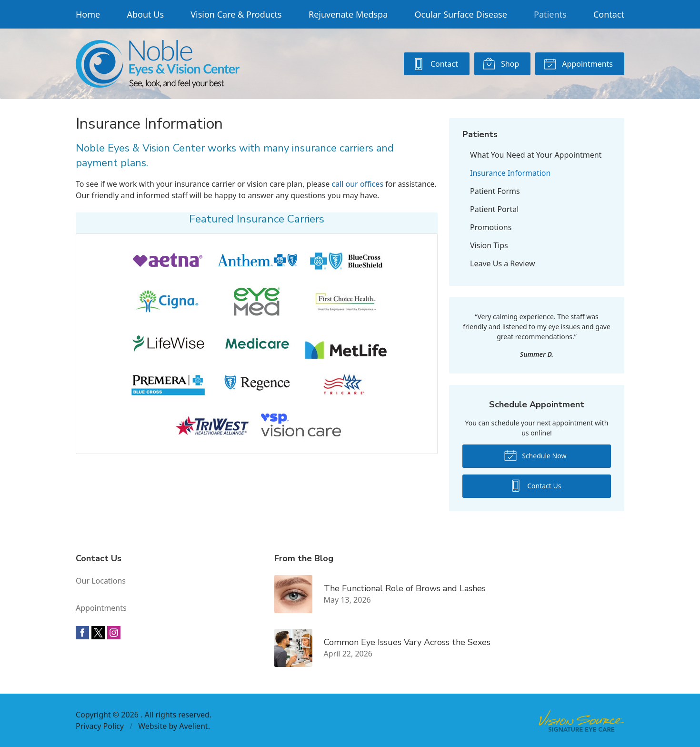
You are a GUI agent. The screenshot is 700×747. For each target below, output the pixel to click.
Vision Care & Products (236, 14)
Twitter (98, 633)
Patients (550, 14)
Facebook (82, 633)
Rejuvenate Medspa (348, 14)
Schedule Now (535, 455)
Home (88, 14)
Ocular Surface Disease (461, 14)
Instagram (114, 633)
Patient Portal (494, 209)
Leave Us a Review (503, 263)
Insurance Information (510, 173)
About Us (145, 14)
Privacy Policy (100, 726)
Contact (609, 14)
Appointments (578, 63)
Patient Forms (495, 191)
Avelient (193, 726)
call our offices (357, 184)
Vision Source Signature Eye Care (581, 721)
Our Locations (101, 581)
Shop (501, 63)
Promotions (491, 227)
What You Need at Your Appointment (536, 155)
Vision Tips (489, 245)
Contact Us (535, 485)
